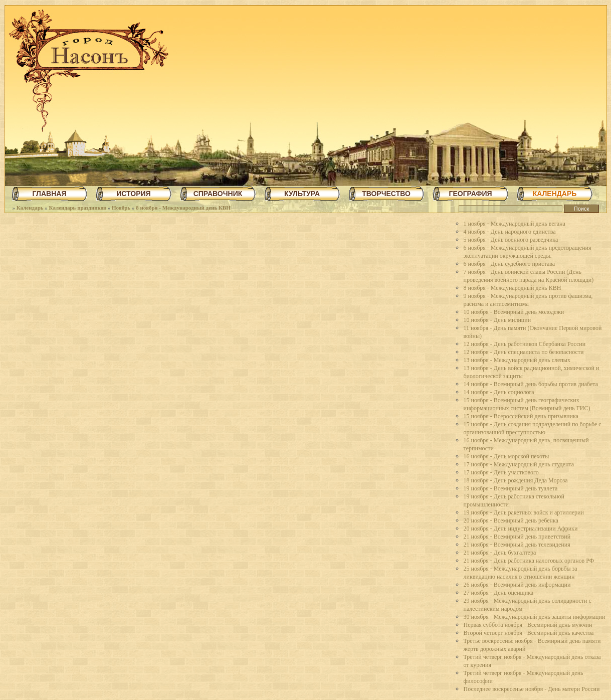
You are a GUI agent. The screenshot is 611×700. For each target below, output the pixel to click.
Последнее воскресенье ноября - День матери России (532, 689)
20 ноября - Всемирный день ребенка (511, 520)
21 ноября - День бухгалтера (500, 553)
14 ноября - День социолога (499, 392)
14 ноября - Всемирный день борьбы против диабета (531, 384)
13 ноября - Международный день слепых (517, 360)
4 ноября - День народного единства (510, 232)
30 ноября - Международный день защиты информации (535, 617)
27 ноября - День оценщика (499, 593)
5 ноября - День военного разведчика (511, 240)
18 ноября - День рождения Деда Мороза (516, 480)
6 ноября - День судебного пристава (510, 264)
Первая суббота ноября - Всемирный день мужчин (528, 625)
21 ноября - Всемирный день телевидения (517, 545)
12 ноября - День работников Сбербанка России (525, 344)
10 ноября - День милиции (497, 320)
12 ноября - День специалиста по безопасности (524, 352)
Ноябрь (121, 208)
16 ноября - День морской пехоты (506, 456)
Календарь (30, 208)
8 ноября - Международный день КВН (183, 208)
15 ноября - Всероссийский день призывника (521, 416)
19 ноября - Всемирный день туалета (511, 488)
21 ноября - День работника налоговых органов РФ (529, 561)
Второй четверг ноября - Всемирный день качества (529, 633)
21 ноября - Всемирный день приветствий (517, 537)
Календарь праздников (78, 208)
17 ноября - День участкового (501, 472)
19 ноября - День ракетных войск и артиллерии (524, 512)
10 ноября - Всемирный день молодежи (514, 312)
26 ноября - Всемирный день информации (517, 585)
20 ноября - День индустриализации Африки (521, 529)
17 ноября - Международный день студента (519, 464)
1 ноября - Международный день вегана (515, 224)
